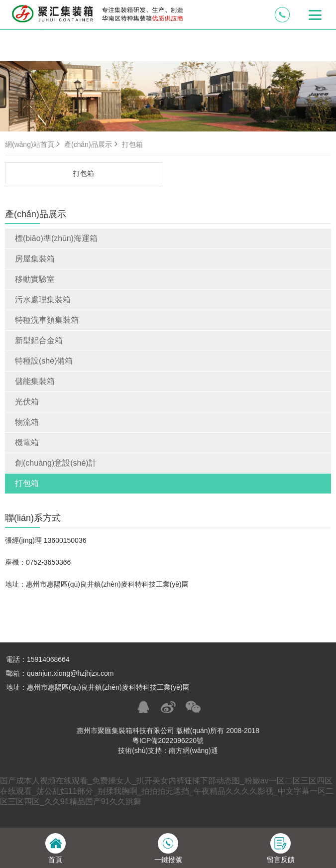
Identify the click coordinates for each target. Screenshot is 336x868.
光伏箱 (27, 402)
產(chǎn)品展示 (92, 144)
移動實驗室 (35, 279)
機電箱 (27, 442)
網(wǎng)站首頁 (34, 144)
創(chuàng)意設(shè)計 (56, 463)
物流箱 (27, 422)
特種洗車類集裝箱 (47, 320)
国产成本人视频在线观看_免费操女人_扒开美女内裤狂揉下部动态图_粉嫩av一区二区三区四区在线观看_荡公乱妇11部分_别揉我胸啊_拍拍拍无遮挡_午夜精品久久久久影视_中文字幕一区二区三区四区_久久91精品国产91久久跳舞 (167, 791)
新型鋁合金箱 (39, 340)
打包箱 (27, 483)
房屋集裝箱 (35, 259)
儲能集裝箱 (35, 381)
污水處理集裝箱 (43, 300)
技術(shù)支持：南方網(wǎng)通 (168, 750)
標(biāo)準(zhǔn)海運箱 (56, 238)
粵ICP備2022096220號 (168, 741)
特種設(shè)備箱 (44, 361)
